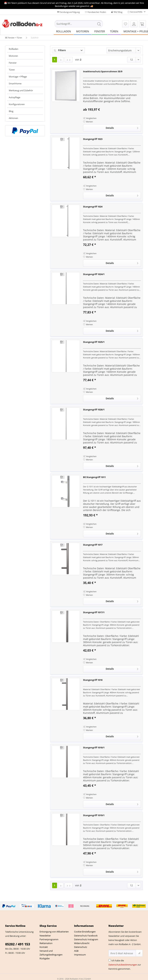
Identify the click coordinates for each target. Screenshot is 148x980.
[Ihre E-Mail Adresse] (122, 953)
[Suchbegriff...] (79, 24)
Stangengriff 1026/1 (94, 410)
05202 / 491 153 (18, 944)
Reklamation (46, 943)
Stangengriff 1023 (93, 139)
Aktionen (13, 118)
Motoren (13, 56)
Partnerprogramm (49, 939)
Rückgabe (45, 958)
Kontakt (44, 947)
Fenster (13, 63)
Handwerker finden (96, 12)
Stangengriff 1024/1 (94, 274)
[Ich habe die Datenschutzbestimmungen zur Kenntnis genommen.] (110, 960)
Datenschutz (81, 947)
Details (122, 127)
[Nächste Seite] (61, 60)
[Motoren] (83, 31)
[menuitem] (79, 25)
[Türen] (114, 31)
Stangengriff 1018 (93, 680)
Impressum (80, 955)
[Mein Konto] (134, 24)
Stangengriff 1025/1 (94, 342)
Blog (11, 111)
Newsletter (45, 936)
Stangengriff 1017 (93, 545)
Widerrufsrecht (82, 943)
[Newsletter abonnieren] (139, 953)
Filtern (60, 50)
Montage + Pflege (18, 77)
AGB (76, 951)
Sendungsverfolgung (69, 12)
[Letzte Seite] (69, 60)
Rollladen (14, 49)
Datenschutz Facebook (86, 936)
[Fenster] (100, 31)
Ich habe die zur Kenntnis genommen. (125, 965)
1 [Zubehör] (55, 60)
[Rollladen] (64, 31)
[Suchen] (99, 24)
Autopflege (15, 97)
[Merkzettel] (126, 24)
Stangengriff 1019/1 (94, 815)
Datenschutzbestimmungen (123, 965)
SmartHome (15, 83)
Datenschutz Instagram (86, 939)
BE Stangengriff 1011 (94, 477)
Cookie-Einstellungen (85, 932)
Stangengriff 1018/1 (94, 747)
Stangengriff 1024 (93, 207)
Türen (12, 70)
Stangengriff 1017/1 (94, 612)
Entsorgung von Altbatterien (54, 932)
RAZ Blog (117, 12)
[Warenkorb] (142, 24)
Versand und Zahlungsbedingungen (51, 953)
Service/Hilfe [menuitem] (135, 12)
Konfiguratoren (17, 104)
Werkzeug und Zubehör (21, 90)
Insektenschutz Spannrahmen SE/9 (103, 71)
